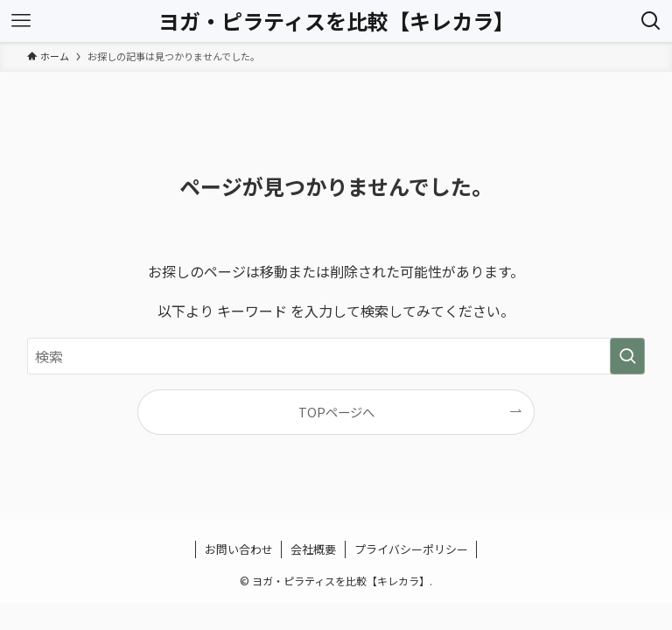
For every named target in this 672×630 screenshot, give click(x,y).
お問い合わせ (239, 549)
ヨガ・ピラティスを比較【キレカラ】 (336, 21)
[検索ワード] (336, 356)
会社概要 (313, 549)
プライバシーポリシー (411, 549)
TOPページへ (336, 412)
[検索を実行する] (627, 356)
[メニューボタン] (21, 21)
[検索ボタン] (651, 21)
